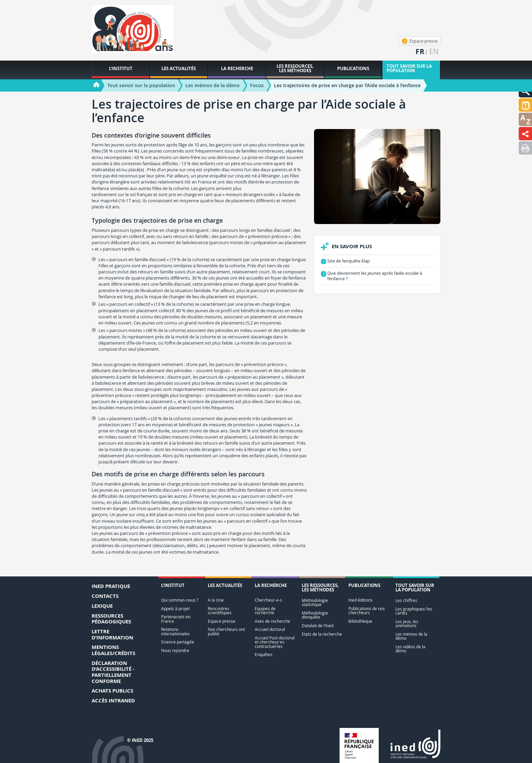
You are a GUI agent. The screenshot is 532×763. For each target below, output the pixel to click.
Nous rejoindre (175, 650)
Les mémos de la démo (411, 636)
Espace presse (420, 41)
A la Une (216, 600)
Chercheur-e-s (268, 600)
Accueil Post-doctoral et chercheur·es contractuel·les (275, 642)
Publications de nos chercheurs (367, 611)
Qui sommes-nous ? (180, 600)
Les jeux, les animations (407, 624)
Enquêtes (264, 655)
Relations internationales (175, 631)
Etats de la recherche (322, 634)
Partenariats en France (176, 619)
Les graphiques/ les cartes (414, 611)
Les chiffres (406, 600)
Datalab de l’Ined (318, 626)
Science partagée (178, 642)
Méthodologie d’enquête (315, 615)
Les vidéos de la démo (410, 649)
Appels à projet (175, 609)
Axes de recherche (272, 621)
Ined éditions (361, 600)
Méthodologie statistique (315, 602)
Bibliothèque (360, 621)
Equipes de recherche (265, 611)
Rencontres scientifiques (220, 611)
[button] (525, 105)
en (434, 52)
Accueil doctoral (270, 629)
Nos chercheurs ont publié (226, 631)
